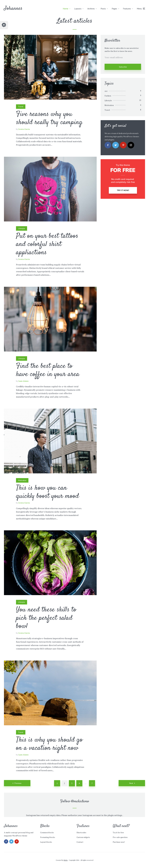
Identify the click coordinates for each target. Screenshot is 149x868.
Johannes (13, 9)
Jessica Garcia (24, 129)
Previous (18, 783)
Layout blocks (46, 842)
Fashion (108, 96)
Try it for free (118, 832)
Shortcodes (81, 832)
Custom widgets (83, 837)
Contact (80, 842)
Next (131, 783)
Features (127, 9)
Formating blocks (48, 837)
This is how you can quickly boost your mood (47, 492)
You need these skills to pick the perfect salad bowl (46, 618)
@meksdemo (80, 801)
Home (66, 9)
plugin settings (115, 815)
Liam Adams (23, 381)
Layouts (78, 9)
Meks (66, 860)
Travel (21, 107)
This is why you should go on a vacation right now (49, 744)
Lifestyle (22, 228)
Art (106, 91)
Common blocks (47, 832)
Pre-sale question (120, 837)
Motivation (22, 480)
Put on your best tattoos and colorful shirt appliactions (47, 244)
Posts (103, 9)
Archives (91, 9)
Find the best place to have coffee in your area (48, 370)
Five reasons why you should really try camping (49, 118)
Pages (114, 9)
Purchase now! (119, 842)
